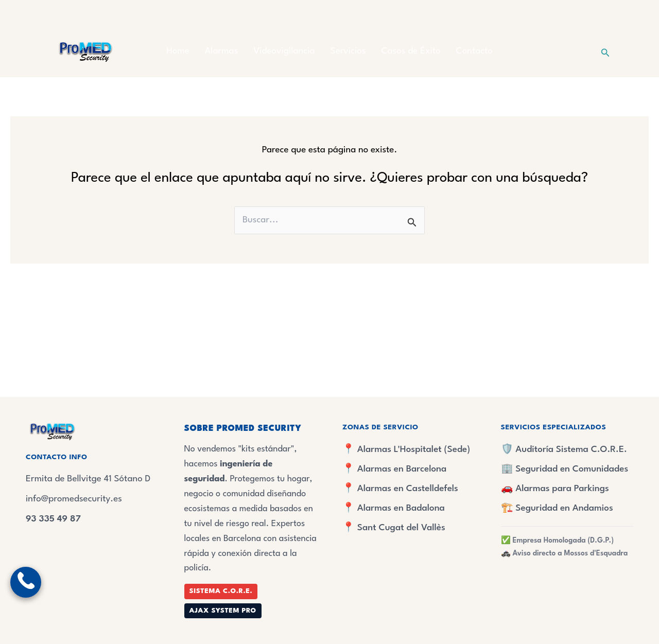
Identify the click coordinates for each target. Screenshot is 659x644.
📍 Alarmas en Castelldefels (400, 489)
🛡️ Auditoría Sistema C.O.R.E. (564, 450)
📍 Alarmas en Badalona (394, 508)
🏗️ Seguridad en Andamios (557, 508)
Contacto (474, 51)
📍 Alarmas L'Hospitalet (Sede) (406, 450)
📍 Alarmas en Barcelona (394, 469)
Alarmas (221, 51)
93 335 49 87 (53, 519)
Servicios (348, 51)
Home (178, 51)
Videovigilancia (284, 51)
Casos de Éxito (411, 51)
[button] (605, 52)
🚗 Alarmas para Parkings (555, 489)
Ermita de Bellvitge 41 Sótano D (88, 479)
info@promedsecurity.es (74, 499)
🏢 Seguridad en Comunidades (565, 469)
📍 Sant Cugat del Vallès (394, 528)
